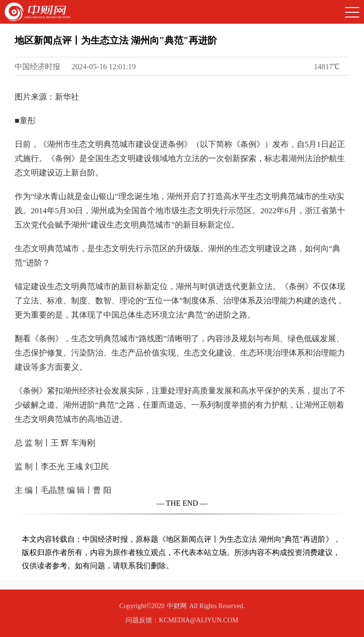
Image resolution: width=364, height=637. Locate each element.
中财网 (177, 606)
